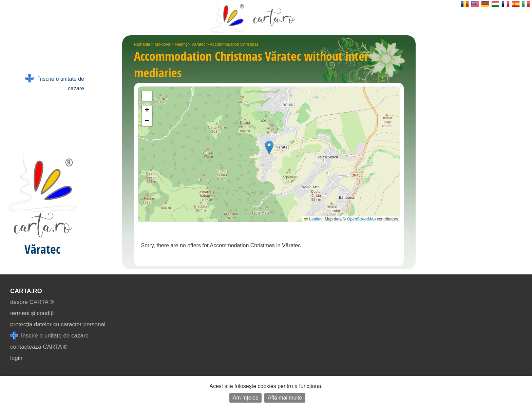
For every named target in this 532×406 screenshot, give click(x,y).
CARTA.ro (26, 291)
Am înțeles (246, 398)
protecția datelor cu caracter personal (58, 324)
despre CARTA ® (32, 302)
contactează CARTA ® (39, 347)
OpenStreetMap (362, 219)
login (16, 358)
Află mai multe (285, 398)
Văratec (198, 44)
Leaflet (313, 219)
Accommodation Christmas (234, 44)
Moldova (162, 44)
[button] (269, 147)
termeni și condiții (32, 313)
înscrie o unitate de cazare (49, 336)
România (142, 44)
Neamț (181, 44)
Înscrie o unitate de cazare (55, 83)
